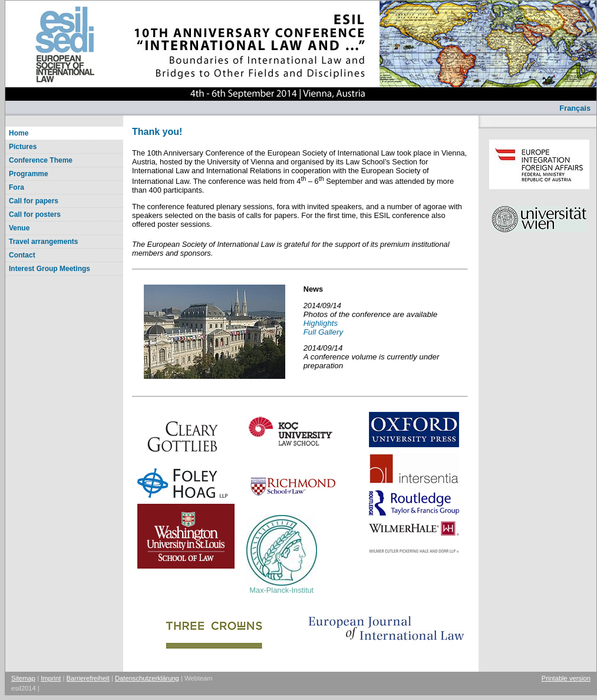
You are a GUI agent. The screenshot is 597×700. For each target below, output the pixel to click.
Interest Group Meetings (50, 269)
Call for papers (34, 201)
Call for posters (35, 214)
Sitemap (23, 678)
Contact (22, 255)
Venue (19, 228)
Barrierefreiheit (88, 678)
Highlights (321, 323)
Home (19, 133)
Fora (17, 187)
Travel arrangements (43, 242)
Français (575, 108)
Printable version (566, 678)
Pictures (23, 147)
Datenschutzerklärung (147, 678)
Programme (29, 174)
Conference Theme (41, 160)
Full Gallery (323, 332)
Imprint (51, 678)
